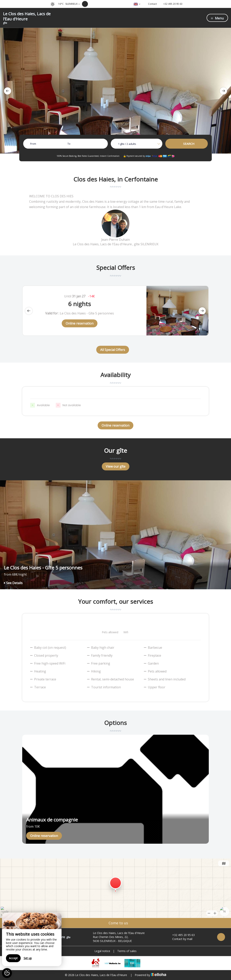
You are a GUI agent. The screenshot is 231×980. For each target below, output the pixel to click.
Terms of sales (127, 951)
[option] (115, 91)
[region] (32, 939)
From (33, 144)
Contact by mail (180, 939)
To (69, 144)
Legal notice (102, 951)
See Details (13, 583)
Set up (28, 958)
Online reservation (80, 323)
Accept (13, 958)
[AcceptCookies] (7, 973)
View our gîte (116, 466)
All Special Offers (113, 350)
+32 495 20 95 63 (181, 935)
